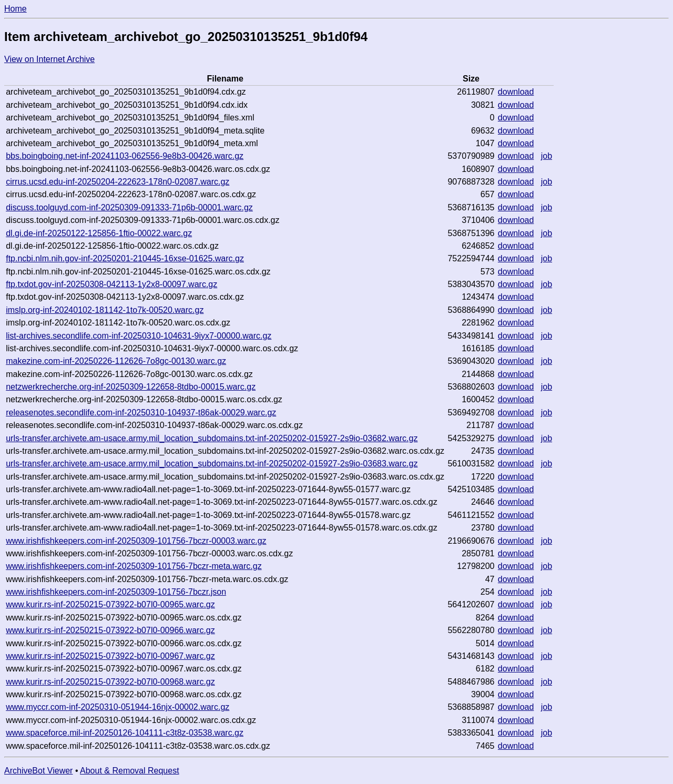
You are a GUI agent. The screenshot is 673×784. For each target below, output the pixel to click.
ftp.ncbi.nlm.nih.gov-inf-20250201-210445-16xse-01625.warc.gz (125, 258)
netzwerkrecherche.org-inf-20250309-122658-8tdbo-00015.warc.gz (131, 387)
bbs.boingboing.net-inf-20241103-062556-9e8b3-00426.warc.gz (125, 156)
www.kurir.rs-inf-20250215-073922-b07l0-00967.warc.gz (110, 656)
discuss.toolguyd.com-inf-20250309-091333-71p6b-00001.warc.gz (129, 207)
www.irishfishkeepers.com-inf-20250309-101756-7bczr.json (116, 592)
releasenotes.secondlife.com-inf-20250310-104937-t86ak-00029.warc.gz (141, 413)
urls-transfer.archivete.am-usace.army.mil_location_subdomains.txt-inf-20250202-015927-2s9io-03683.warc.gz (212, 464)
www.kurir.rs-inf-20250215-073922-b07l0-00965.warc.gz (110, 604)
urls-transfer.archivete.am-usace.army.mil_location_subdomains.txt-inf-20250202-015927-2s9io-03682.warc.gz (212, 438)
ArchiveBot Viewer (38, 771)
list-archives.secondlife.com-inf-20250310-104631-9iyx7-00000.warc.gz (139, 336)
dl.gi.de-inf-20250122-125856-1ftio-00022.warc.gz (99, 233)
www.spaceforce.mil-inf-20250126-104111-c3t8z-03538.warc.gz (125, 733)
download (516, 92)
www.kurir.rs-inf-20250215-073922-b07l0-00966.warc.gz (110, 630)
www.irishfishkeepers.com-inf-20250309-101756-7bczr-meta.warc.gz (134, 566)
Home (16, 9)
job (547, 156)
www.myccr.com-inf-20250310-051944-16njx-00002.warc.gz (118, 707)
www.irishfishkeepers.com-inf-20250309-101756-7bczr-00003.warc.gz (136, 541)
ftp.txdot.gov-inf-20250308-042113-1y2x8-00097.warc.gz (111, 284)
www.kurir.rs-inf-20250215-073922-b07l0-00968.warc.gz (110, 682)
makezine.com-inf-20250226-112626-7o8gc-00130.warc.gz (116, 361)
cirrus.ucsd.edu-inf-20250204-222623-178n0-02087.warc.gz (118, 182)
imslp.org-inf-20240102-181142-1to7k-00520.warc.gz (105, 310)
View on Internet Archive (49, 59)
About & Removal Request (130, 771)
